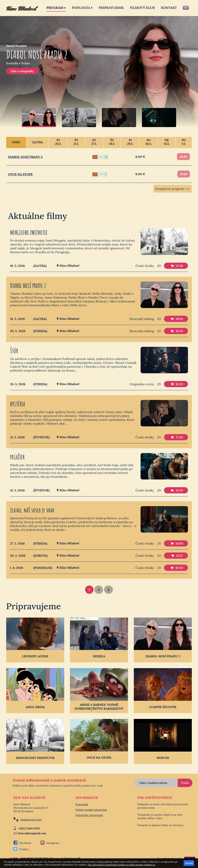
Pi (130, 142)
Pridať (185, 783)
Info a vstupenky (22, 71)
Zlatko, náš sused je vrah (32, 510)
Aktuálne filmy (38, 216)
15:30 (177, 266)
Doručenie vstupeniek (89, 815)
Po (184, 142)
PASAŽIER (17, 457)
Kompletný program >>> (173, 189)
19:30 (177, 490)
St (58, 142)
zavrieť (189, 863)
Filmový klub (142, 8)
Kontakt (169, 8)
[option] (99, 72)
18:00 (177, 319)
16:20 (177, 384)
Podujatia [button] (82, 8)
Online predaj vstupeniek (91, 810)
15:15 (177, 556)
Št (76, 142)
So (148, 142)
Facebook (22, 843)
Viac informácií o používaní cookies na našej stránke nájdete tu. (122, 865)
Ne (167, 142)
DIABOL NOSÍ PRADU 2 (25, 157)
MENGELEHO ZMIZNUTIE (29, 232)
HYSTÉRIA (18, 404)
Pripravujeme (111, 8)
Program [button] (56, 8)
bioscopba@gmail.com (32, 833)
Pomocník (82, 804)
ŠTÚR (14, 351)
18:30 (177, 331)
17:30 (177, 437)
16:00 (177, 543)
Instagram (50, 843)
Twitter (21, 849)
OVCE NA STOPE (20, 174)
